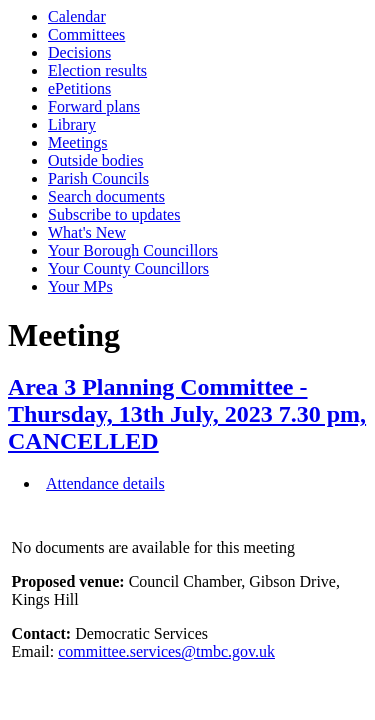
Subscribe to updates (114, 214)
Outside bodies (96, 160)
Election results (97, 70)
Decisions (79, 52)
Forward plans (94, 106)
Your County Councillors (128, 268)
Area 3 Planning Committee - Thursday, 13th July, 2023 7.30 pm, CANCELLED (187, 414)
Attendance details (105, 483)
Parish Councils (98, 178)
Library (72, 124)
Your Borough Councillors (133, 250)
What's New (87, 232)
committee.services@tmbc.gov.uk (166, 651)
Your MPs (80, 286)
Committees (86, 34)
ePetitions (79, 88)
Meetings (78, 142)
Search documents (106, 196)
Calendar (77, 16)
